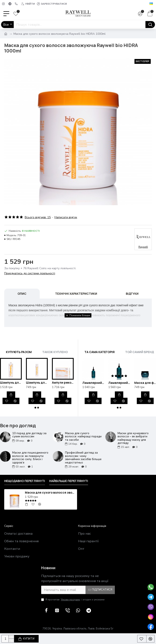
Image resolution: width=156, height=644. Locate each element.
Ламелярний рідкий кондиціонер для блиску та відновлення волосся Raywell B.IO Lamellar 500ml (119, 383)
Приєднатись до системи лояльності (30, 273)
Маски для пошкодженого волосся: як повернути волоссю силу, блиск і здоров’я (30, 458)
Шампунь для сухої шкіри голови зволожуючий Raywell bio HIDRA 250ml (37, 383)
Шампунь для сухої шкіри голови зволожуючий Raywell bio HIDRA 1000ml (11, 383)
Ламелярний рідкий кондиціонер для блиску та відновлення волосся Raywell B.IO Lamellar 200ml (93, 383)
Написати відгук (66, 217)
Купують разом (19, 352)
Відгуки (132, 294)
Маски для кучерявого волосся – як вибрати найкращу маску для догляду (133, 438)
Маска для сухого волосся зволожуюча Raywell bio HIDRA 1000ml (50, 493)
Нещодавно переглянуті (25, 481)
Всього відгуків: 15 (38, 217)
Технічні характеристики (76, 294)
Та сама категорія (100, 352)
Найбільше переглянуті (69, 481)
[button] (35, 408)
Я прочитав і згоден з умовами (73, 600)
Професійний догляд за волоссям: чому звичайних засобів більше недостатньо (83, 458)
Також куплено (55, 352)
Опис (22, 294)
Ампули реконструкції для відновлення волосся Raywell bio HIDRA (63, 383)
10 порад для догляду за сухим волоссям (29, 435)
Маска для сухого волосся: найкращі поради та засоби (83, 436)
